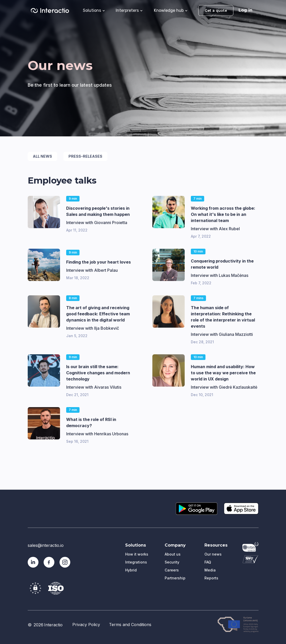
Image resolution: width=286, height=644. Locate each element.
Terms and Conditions (130, 625)
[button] (94, 10)
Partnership (175, 578)
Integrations (136, 562)
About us (173, 554)
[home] (50, 11)
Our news (213, 554)
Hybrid (131, 570)
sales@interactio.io (46, 545)
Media (210, 570)
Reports (211, 578)
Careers (172, 570)
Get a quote (216, 11)
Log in (245, 10)
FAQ (208, 562)
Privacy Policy (86, 625)
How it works (137, 554)
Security (172, 562)
